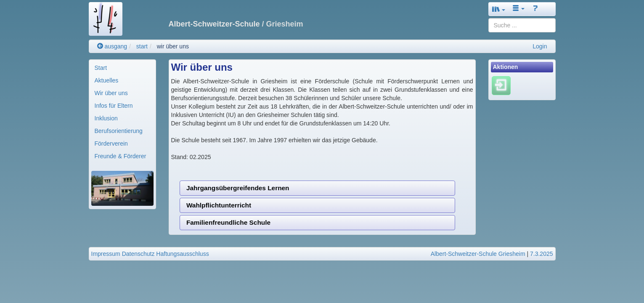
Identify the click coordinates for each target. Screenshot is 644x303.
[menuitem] (122, 68)
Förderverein (111, 144)
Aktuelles (107, 80)
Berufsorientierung (119, 131)
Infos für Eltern (114, 106)
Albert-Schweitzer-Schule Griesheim (478, 254)
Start (101, 68)
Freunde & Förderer (121, 156)
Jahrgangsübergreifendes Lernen (238, 188)
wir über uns (173, 46)
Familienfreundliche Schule (228, 222)
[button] (499, 9)
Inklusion (106, 118)
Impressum (106, 254)
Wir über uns (111, 93)
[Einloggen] (501, 85)
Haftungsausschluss (182, 254)
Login (540, 46)
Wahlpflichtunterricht (219, 205)
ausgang (112, 46)
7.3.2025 (542, 254)
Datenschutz (138, 254)
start (142, 46)
